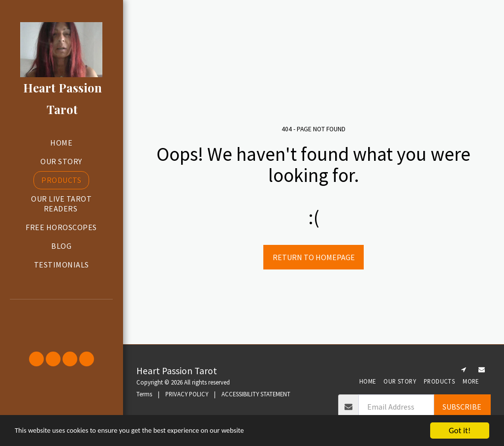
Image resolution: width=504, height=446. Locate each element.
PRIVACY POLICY (187, 394)
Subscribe (462, 407)
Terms (144, 394)
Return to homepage (314, 257)
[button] (62, 312)
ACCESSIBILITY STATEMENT (256, 394)
